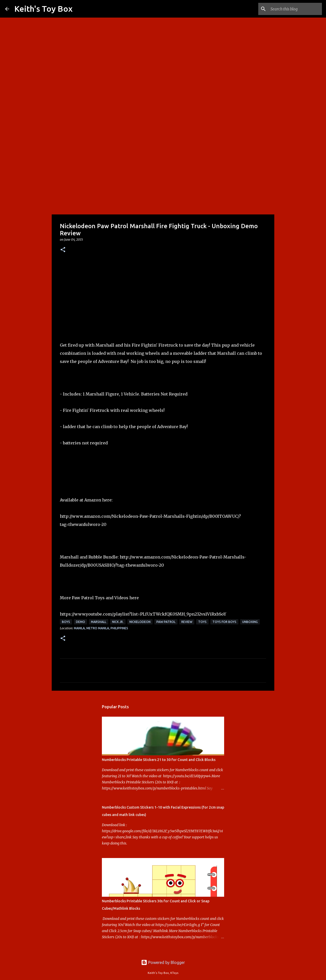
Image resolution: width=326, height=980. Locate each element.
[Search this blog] (295, 9)
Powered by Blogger (163, 962)
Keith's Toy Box (43, 9)
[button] (63, 250)
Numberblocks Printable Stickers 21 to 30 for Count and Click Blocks (159, 760)
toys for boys (224, 622)
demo (80, 622)
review (187, 622)
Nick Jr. (118, 622)
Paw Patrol (166, 622)
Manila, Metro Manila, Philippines (101, 628)
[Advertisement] (163, 174)
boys (66, 622)
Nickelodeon (140, 622)
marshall (99, 622)
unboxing (250, 622)
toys (202, 622)
